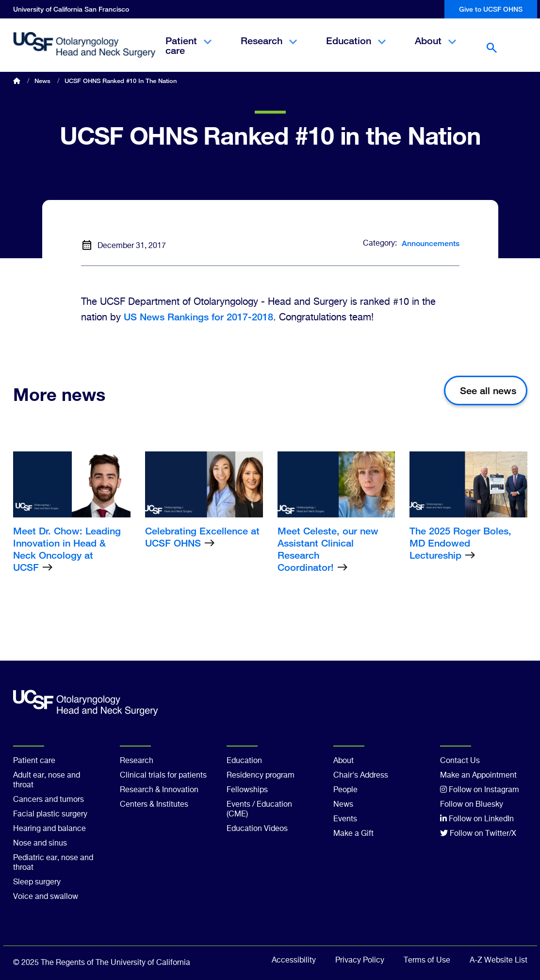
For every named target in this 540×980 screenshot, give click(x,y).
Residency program (261, 776)
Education (356, 49)
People (345, 790)
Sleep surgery (37, 882)
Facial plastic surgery (50, 814)
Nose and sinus (40, 844)
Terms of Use (427, 961)
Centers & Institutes (154, 805)
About (435, 49)
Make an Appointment (478, 776)
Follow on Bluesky (472, 805)
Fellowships (247, 790)
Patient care (188, 54)
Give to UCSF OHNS (491, 9)
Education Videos (257, 829)
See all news (488, 390)
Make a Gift (353, 834)
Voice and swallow (46, 897)
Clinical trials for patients (163, 776)
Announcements (431, 243)
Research (269, 49)
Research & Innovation (159, 790)
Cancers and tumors (49, 800)
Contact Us (460, 761)
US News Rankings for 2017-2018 (198, 317)
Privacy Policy (360, 961)
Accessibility (294, 961)
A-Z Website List (499, 961)
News (42, 81)
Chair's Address (361, 776)
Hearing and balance (49, 829)
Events (345, 819)
